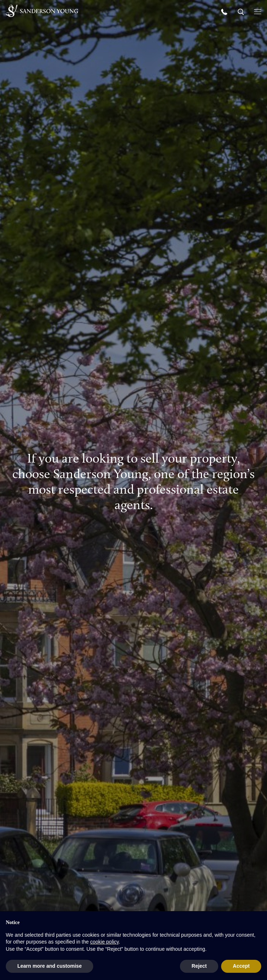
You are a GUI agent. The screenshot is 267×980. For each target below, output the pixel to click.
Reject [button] (199, 966)
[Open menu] (258, 11)
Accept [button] (241, 966)
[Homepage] (42, 11)
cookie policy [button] (104, 942)
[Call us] (225, 11)
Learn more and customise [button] (49, 966)
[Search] (242, 11)
